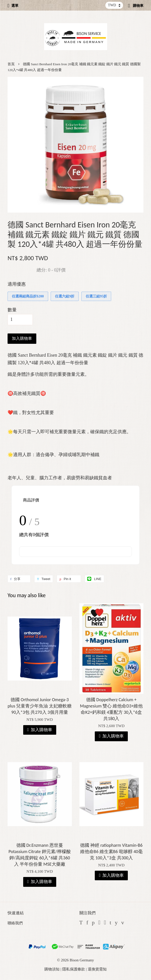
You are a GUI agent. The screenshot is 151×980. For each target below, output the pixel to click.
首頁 (11, 64)
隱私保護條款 (74, 969)
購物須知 (52, 969)
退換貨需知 (97, 969)
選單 (13, 6)
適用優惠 (17, 284)
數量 (12, 310)
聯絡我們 (15, 923)
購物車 (136, 6)
